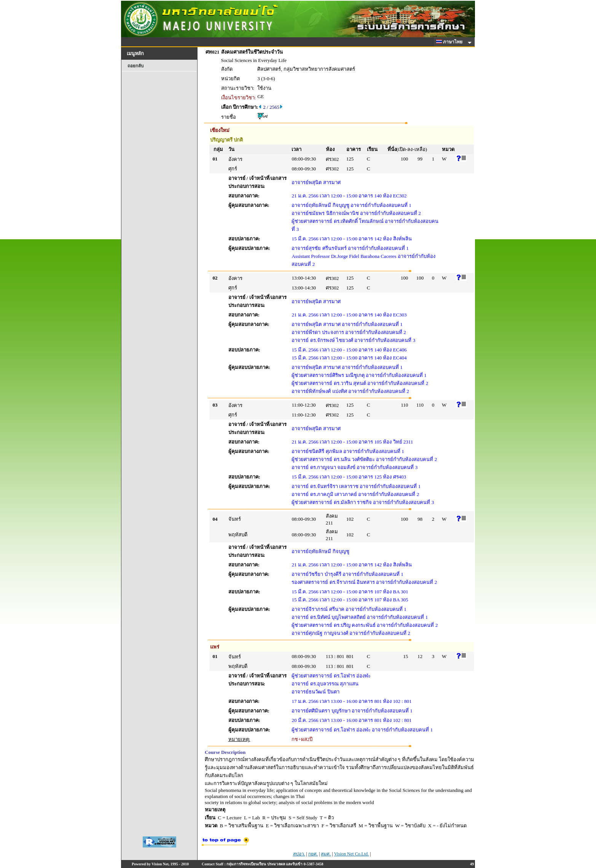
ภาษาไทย (451, 42)
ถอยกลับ (135, 66)
